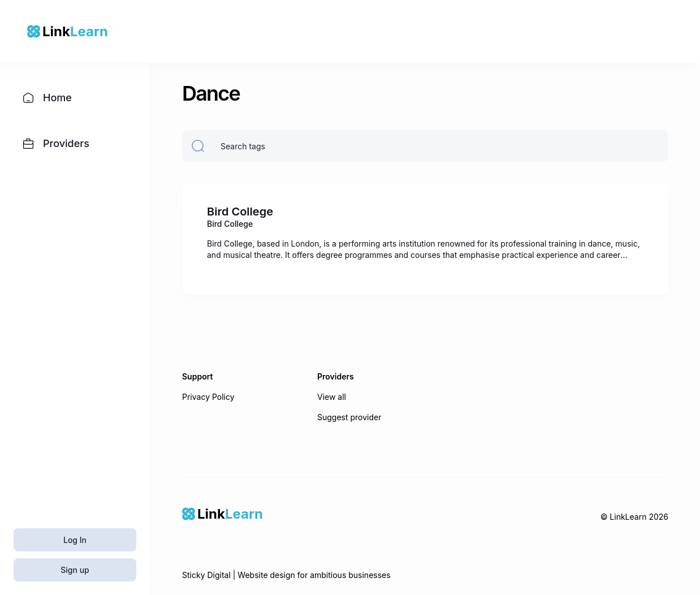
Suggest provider (349, 417)
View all (332, 397)
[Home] (222, 514)
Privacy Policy (208, 397)
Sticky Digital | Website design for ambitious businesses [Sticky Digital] (286, 575)
